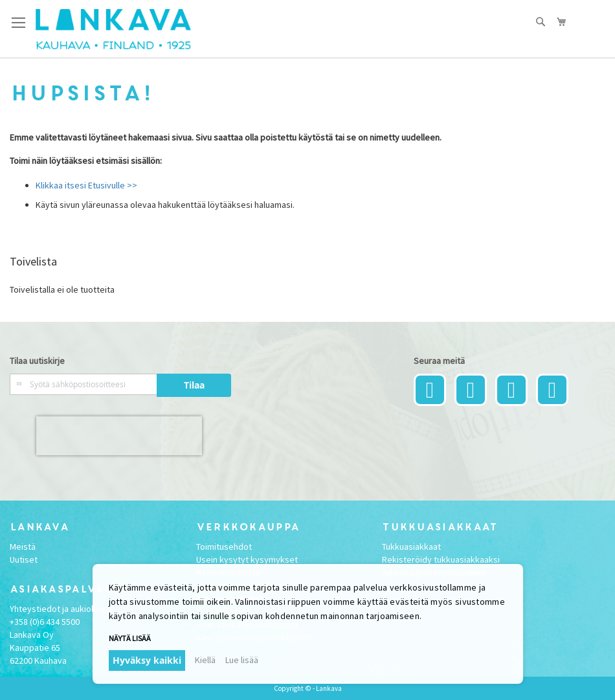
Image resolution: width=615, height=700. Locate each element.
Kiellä (205, 660)
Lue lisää (242, 660)
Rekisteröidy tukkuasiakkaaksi (441, 559)
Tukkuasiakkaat (411, 547)
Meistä (23, 547)
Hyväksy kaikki (147, 660)
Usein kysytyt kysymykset (247, 559)
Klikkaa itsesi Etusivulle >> (86, 185)
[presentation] (119, 436)
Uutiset (24, 559)
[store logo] (113, 29)
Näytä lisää (130, 638)
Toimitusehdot (224, 547)
